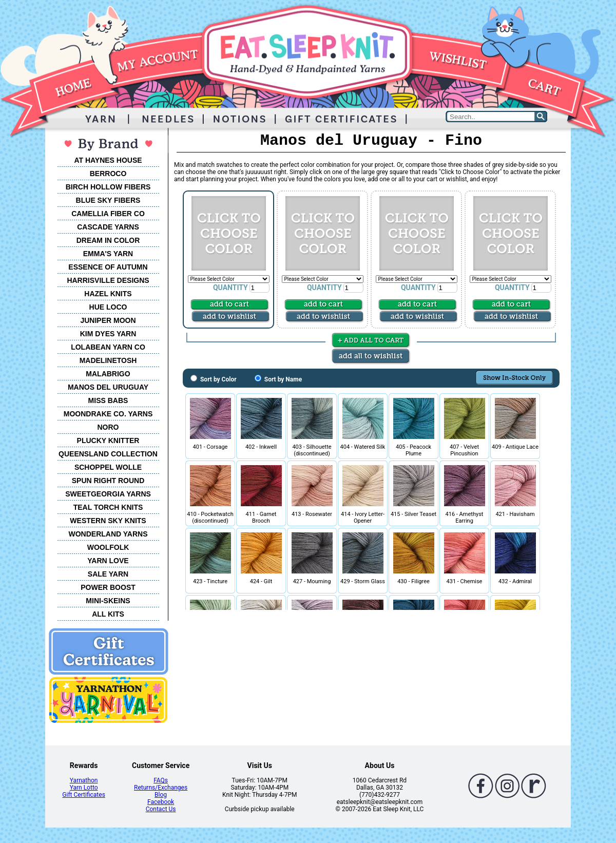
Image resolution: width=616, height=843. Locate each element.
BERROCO (108, 174)
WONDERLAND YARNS (108, 534)
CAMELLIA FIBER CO (108, 214)
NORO (108, 427)
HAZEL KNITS (108, 294)
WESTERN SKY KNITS (108, 521)
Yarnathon (84, 780)
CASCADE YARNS (108, 227)
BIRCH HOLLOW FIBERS (108, 187)
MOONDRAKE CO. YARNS (108, 414)
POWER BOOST (108, 587)
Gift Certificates (83, 795)
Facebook (161, 802)
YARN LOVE (108, 561)
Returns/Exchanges (161, 788)
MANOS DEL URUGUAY (108, 387)
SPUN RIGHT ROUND (108, 481)
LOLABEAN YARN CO (108, 347)
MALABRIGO (108, 374)
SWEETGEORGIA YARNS (108, 494)
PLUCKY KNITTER (108, 440)
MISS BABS (108, 400)
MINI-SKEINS (108, 601)
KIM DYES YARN (108, 334)
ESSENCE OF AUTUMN (108, 267)
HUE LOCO (108, 307)
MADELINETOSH (108, 360)
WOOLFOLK (108, 547)
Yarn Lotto (84, 788)
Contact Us (161, 809)
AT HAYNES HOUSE (108, 160)
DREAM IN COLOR (108, 240)
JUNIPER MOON (108, 320)
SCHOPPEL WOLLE (108, 467)
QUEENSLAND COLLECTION (108, 454)
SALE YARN (108, 574)
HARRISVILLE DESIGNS (108, 280)
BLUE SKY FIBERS (108, 200)
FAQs (161, 780)
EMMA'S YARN (108, 254)
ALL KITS (108, 614)
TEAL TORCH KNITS (108, 507)
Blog (161, 795)
